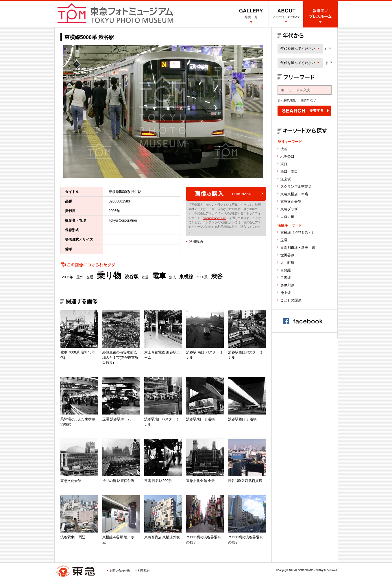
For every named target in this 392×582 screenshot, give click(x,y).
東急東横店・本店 (294, 194)
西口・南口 (289, 172)
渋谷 (217, 276)
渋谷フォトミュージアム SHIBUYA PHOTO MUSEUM (115, 13)
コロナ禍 (287, 217)
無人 (173, 277)
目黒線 (286, 278)
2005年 (68, 277)
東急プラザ (289, 209)
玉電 (284, 240)
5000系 (202, 277)
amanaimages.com (215, 218)
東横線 (186, 277)
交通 (90, 277)
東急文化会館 (291, 202)
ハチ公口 (287, 156)
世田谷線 (287, 255)
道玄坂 (286, 179)
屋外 (80, 277)
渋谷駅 (132, 277)
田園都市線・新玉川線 (298, 248)
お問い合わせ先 (120, 571)
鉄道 (145, 277)
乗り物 (109, 276)
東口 (284, 164)
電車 (159, 276)
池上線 (286, 293)
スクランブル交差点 (296, 187)
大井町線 (287, 263)
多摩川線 (287, 285)
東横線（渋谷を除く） (298, 233)
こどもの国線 (291, 300)
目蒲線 (286, 270)
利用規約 (196, 242)
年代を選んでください (298, 49)
